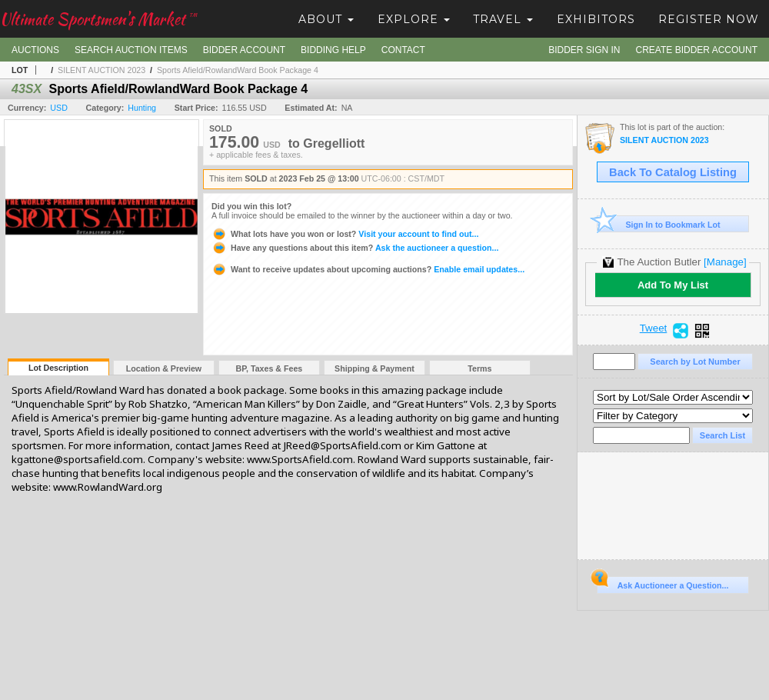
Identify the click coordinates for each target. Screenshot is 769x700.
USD (59, 108)
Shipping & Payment (375, 368)
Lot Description (58, 368)
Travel (503, 19)
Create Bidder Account (697, 50)
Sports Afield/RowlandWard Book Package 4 (238, 70)
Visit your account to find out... (345, 234)
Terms (479, 368)
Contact (403, 50)
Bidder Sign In (584, 50)
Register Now (709, 19)
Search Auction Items (131, 50)
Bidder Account (244, 50)
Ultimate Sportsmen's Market (98, 19)
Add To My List (673, 285)
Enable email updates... (368, 269)
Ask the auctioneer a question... (355, 248)
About (326, 19)
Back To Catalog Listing (673, 172)
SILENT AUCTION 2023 (102, 70)
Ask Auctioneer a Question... (662, 583)
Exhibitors (596, 19)
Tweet (654, 328)
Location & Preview (164, 368)
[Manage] (725, 262)
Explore (414, 19)
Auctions (35, 50)
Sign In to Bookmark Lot (659, 224)
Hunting (142, 108)
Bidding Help (333, 50)
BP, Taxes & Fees (270, 368)
